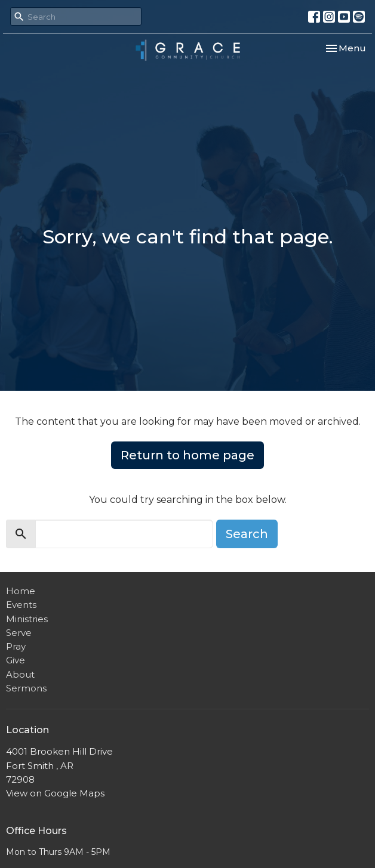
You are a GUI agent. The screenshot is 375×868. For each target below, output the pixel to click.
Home (21, 591)
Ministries (27, 619)
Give (16, 660)
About (20, 674)
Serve (19, 633)
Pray (16, 646)
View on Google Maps (55, 793)
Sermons (26, 688)
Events (21, 605)
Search (247, 534)
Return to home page (187, 455)
